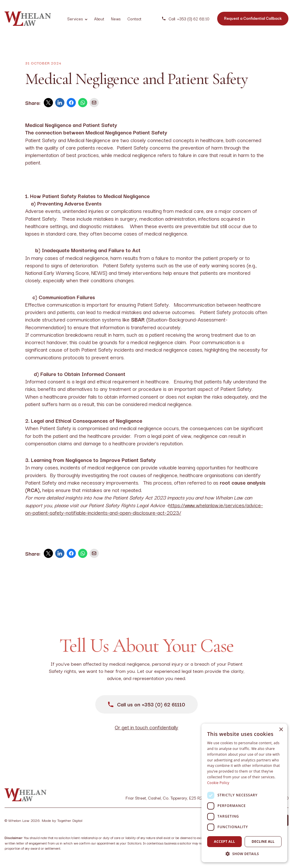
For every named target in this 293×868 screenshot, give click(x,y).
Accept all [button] (225, 841)
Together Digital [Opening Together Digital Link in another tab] (70, 820)
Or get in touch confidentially (146, 727)
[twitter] (48, 103)
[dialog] (244, 793)
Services (77, 19)
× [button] (281, 730)
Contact (134, 19)
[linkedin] (60, 103)
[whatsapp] (83, 103)
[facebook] (71, 103)
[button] (244, 854)
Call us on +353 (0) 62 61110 (146, 704)
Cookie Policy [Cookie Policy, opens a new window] (218, 783)
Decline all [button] (263, 841)
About (99, 19)
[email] (94, 103)
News (116, 19)
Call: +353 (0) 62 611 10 (186, 19)
